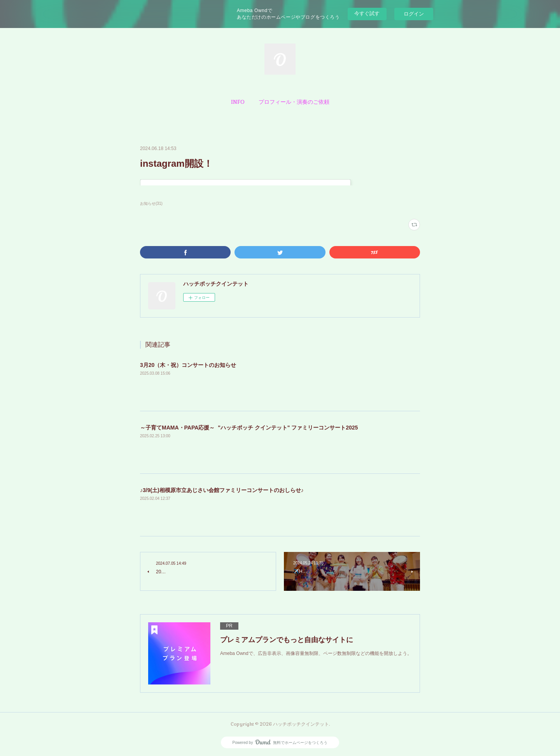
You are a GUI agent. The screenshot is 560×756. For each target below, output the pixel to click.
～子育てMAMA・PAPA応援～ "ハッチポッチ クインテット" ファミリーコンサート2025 (249, 428)
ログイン (414, 14)
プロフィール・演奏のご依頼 (294, 102)
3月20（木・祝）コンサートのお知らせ (188, 365)
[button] (238, 102)
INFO (238, 102)
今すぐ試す (367, 13)
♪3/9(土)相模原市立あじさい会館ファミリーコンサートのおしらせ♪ (222, 490)
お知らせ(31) (151, 203)
